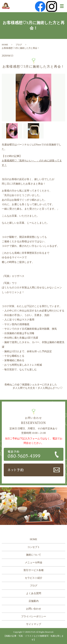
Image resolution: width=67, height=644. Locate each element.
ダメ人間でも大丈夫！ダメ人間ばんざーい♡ (38, 388)
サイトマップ (34, 624)
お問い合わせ (34, 609)
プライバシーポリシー (34, 616)
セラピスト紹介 (34, 578)
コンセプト (34, 547)
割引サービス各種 (34, 570)
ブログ (19, 45)
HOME (5, 45)
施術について (34, 555)
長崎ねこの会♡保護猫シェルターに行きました (31, 385)
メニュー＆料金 (34, 562)
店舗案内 (34, 601)
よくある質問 (34, 593)
